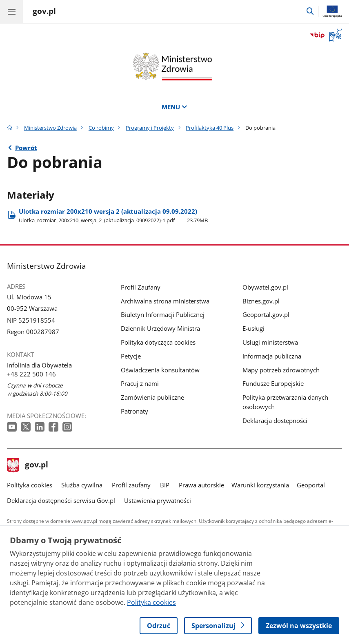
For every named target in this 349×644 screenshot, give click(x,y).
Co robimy (101, 128)
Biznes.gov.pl (261, 301)
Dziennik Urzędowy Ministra (160, 328)
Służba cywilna (82, 485)
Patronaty (134, 411)
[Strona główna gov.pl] (44, 12)
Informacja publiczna (272, 356)
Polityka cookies (30, 485)
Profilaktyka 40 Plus (210, 128)
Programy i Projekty (150, 128)
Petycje (131, 356)
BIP (165, 485)
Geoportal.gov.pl (266, 314)
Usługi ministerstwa (270, 342)
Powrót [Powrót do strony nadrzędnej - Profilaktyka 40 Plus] (26, 148)
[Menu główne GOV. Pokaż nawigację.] (11, 11)
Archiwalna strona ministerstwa (165, 301)
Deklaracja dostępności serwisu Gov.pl (61, 500)
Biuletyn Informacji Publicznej (163, 314)
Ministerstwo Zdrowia (50, 128)
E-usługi (253, 328)
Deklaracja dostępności (275, 420)
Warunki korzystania (260, 485)
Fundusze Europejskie (273, 383)
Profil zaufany (131, 485)
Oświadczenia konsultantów (160, 370)
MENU (174, 107)
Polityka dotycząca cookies (158, 342)
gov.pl (28, 465)
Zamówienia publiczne (152, 397)
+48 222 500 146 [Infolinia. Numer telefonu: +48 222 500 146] (31, 374)
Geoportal (311, 485)
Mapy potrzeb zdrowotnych (281, 370)
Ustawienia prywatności (158, 500)
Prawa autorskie (201, 485)
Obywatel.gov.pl (265, 287)
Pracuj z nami (140, 383)
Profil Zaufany (141, 287)
